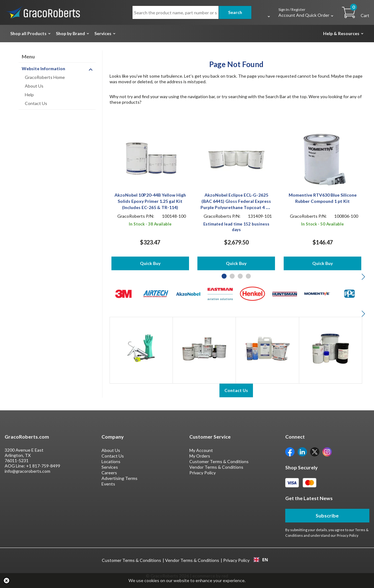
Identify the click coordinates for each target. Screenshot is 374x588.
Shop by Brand (70, 33)
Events (108, 484)
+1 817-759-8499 (43, 466)
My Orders (200, 456)
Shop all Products (28, 33)
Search (235, 12)
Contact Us (36, 103)
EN (261, 560)
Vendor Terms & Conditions (216, 467)
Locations (111, 461)
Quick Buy (150, 263)
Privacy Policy (203, 473)
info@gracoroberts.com (27, 471)
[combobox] (261, 560)
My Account (201, 450)
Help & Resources (341, 33)
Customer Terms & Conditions (219, 461)
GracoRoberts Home (45, 77)
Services (103, 33)
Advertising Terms (119, 478)
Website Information (43, 68)
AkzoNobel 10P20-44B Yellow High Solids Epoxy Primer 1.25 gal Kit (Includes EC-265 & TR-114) (150, 201)
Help (29, 95)
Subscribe (327, 515)
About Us (34, 86)
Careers (109, 473)
